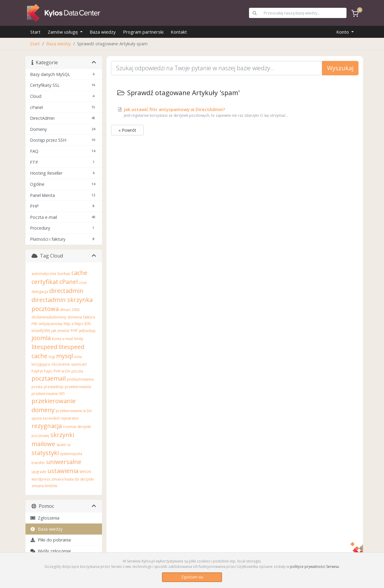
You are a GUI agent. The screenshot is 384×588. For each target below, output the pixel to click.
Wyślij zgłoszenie (51, 551)
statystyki (45, 453)
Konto (343, 32)
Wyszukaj (340, 68)
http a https (73, 324)
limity (79, 339)
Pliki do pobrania (50, 540)
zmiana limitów (44, 486)
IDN (87, 324)
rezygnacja (47, 426)
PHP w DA (62, 371)
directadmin (66, 291)
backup (64, 274)
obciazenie (61, 364)
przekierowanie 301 (48, 394)
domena (75, 317)
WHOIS (85, 472)
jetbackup (87, 331)
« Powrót (127, 130)
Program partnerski (143, 32)
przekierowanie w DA (74, 411)
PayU (48, 371)
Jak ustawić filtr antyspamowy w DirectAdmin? (235, 112)
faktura (89, 317)
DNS (76, 310)
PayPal (37, 371)
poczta (77, 371)
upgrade (39, 472)
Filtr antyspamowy (47, 324)
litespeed (44, 347)
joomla (41, 338)
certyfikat (45, 282)
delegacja (40, 292)
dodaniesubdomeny (49, 317)
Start (35, 32)
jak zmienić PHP (64, 331)
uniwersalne (64, 462)
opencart (79, 364)
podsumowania (80, 379)
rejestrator (70, 418)
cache (79, 273)
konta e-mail (62, 339)
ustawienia (63, 471)
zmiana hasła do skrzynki (72, 479)
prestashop (54, 387)
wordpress (41, 479)
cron (83, 283)
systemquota (71, 454)
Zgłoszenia (45, 518)
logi (52, 357)
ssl (69, 445)
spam (61, 445)
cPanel (69, 282)
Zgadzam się (192, 577)
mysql (64, 356)
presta (37, 387)
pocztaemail (49, 378)
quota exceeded (45, 418)
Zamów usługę (63, 32)
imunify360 (41, 331)
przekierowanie (78, 387)
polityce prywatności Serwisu (315, 567)
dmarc (66, 310)
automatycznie (44, 274)
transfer (38, 463)
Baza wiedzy (103, 32)
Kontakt (179, 32)
